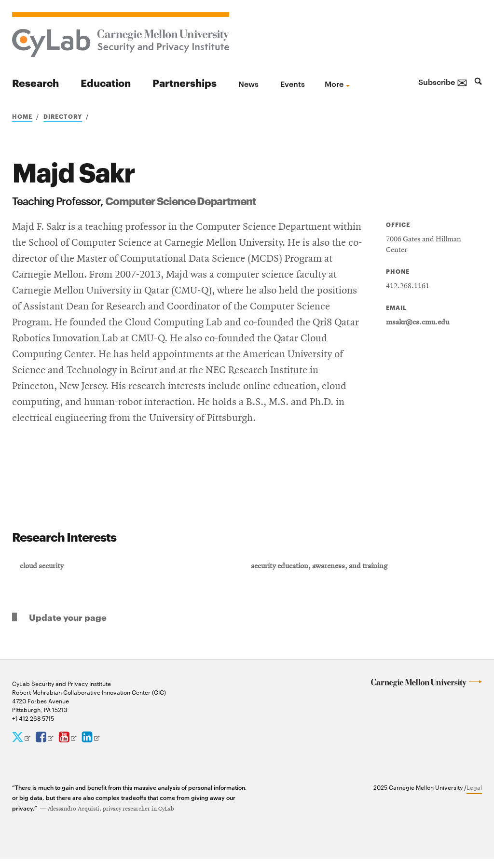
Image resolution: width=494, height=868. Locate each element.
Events (293, 84)
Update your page (68, 626)
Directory (63, 116)
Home (22, 116)
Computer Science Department (181, 200)
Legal (474, 796)
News (248, 84)
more (334, 84)
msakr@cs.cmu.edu (418, 322)
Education (106, 82)
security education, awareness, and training (321, 573)
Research (35, 82)
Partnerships (185, 82)
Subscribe (443, 82)
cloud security (45, 573)
